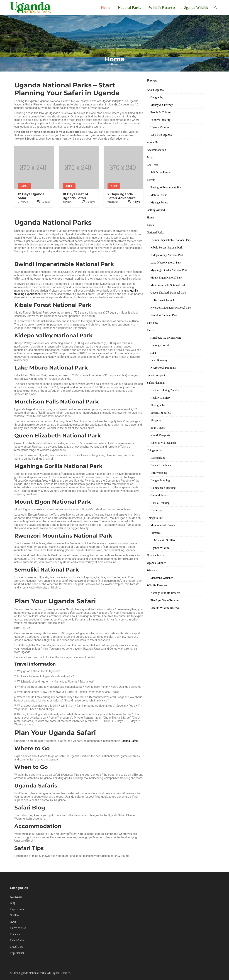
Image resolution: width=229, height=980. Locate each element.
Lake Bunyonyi (159, 360)
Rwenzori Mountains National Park (171, 308)
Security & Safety (161, 413)
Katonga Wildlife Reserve (165, 593)
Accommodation (156, 150)
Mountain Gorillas (165, 540)
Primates (155, 533)
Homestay (156, 510)
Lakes (150, 225)
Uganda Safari (129, 741)
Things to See (155, 518)
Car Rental (153, 165)
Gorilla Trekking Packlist (165, 390)
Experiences (17, 909)
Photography (158, 405)
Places (151, 330)
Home (106, 8)
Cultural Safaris (159, 495)
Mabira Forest (159, 195)
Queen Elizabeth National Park (168, 293)
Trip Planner (17, 953)
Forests (151, 180)
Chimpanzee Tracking (163, 488)
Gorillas (14, 915)
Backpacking (158, 458)
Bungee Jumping (160, 480)
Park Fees (153, 323)
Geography (157, 97)
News (13, 922)
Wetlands (152, 570)
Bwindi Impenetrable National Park (171, 240)
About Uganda (155, 90)
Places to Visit (18, 928)
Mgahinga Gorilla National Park (169, 270)
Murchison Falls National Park (168, 285)
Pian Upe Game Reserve (165, 600)
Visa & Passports (160, 435)
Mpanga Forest (159, 202)
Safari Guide (17, 940)
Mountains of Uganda (163, 525)
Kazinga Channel (164, 300)
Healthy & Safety (160, 398)
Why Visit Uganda (161, 135)
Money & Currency (162, 105)
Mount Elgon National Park (166, 278)
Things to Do (154, 450)
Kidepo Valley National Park (167, 255)
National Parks (130, 8)
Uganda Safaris (156, 555)
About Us (152, 142)
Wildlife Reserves (162, 8)
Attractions (16, 897)
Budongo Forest (160, 345)
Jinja (153, 353)
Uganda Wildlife (196, 8)
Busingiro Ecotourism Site (166, 187)
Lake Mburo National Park (166, 263)
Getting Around (156, 210)
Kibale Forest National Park (166, 248)
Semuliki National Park (164, 315)
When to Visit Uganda (163, 443)
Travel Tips (16, 947)
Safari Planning (156, 383)
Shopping (156, 420)
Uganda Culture (160, 127)
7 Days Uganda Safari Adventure (122, 196)
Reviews (15, 934)
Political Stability (160, 120)
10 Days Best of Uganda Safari (75, 196)
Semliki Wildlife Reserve (165, 608)
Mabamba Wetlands (162, 578)
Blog (150, 157)
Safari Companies (157, 375)
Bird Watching (159, 473)
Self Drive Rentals (161, 172)
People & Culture (160, 112)
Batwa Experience (161, 465)
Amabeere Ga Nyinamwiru (166, 338)
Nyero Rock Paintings (163, 368)
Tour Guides (158, 428)
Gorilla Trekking (160, 503)
